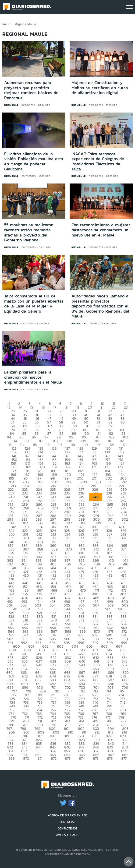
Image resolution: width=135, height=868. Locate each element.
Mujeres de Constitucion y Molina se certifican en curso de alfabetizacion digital (100, 88)
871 (40, 758)
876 (110, 758)
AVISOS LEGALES (68, 835)
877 (124, 758)
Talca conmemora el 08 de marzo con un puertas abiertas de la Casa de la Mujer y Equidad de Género (34, 304)
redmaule (11, 105)
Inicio (6, 24)
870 (26, 758)
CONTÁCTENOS (67, 828)
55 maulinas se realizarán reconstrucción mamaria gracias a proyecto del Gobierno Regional (29, 232)
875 (96, 758)
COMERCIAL (67, 822)
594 (53, 643)
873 (68, 758)
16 (43, 407)
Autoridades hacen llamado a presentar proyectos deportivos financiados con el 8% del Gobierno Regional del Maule (100, 306)
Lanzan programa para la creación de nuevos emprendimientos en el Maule (33, 377)
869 (12, 758)
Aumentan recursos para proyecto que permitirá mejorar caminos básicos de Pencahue (31, 90)
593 (38, 643)
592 (24, 643)
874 (82, 758)
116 (48, 445)
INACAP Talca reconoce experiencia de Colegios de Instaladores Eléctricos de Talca (98, 161)
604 (75, 646)
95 (21, 437)
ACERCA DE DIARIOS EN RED (67, 815)
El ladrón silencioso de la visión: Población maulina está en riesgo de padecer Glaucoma (34, 161)
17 (55, 407)
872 (54, 758)
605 (90, 646)
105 (28, 441)
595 (67, 643)
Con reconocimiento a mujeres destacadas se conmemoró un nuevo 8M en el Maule (101, 230)
